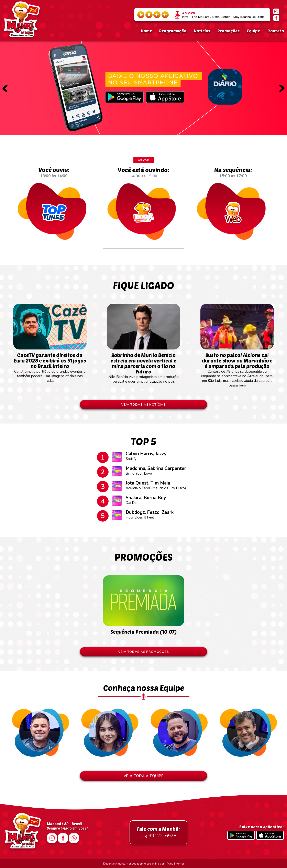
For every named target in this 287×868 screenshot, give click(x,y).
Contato (276, 31)
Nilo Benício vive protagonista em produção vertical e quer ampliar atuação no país (144, 366)
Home (146, 31)
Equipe (254, 31)
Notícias (202, 31)
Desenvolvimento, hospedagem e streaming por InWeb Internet (144, 864)
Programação (173, 31)
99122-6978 (158, 832)
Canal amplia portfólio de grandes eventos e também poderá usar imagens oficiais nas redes (50, 365)
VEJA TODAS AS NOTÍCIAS (143, 405)
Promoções (229, 31)
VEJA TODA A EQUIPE (144, 776)
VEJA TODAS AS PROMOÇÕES (143, 652)
